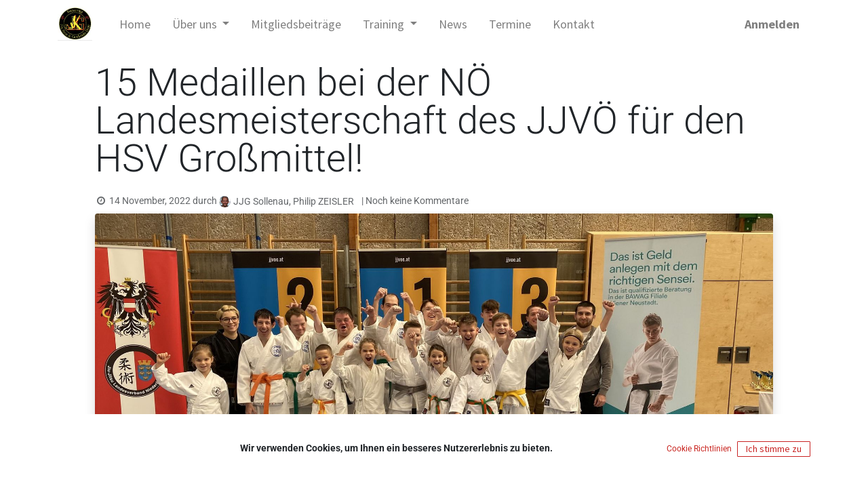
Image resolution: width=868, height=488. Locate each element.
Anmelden (772, 24)
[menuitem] (135, 24)
